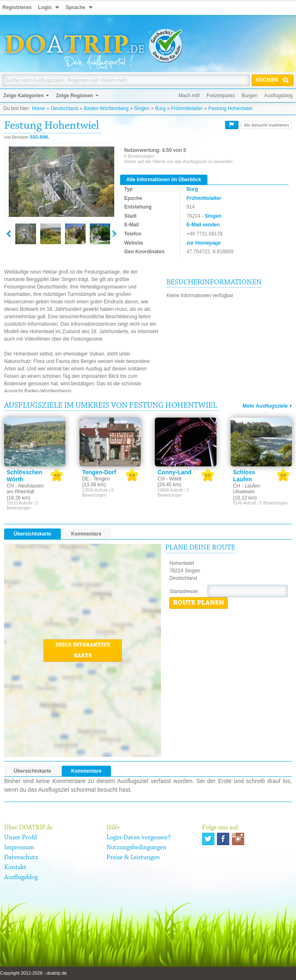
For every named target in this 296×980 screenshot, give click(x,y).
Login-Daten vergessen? (138, 838)
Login (45, 7)
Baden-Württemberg (106, 108)
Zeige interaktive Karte (83, 651)
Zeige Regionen (74, 96)
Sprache (76, 7)
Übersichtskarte (32, 534)
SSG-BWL (40, 137)
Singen (142, 108)
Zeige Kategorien (23, 96)
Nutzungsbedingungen (136, 848)
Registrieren (17, 7)
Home (39, 108)
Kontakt (15, 867)
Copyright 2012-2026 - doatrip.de (33, 973)
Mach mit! (189, 96)
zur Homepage (203, 243)
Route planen (199, 603)
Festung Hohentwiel (230, 108)
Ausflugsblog (278, 96)
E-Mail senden (203, 225)
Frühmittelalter (187, 108)
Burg (160, 108)
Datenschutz (21, 857)
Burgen (250, 96)
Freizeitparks (221, 96)
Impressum (19, 848)
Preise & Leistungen (133, 857)
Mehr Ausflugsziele (265, 406)
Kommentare (86, 534)
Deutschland (64, 108)
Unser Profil (20, 838)
